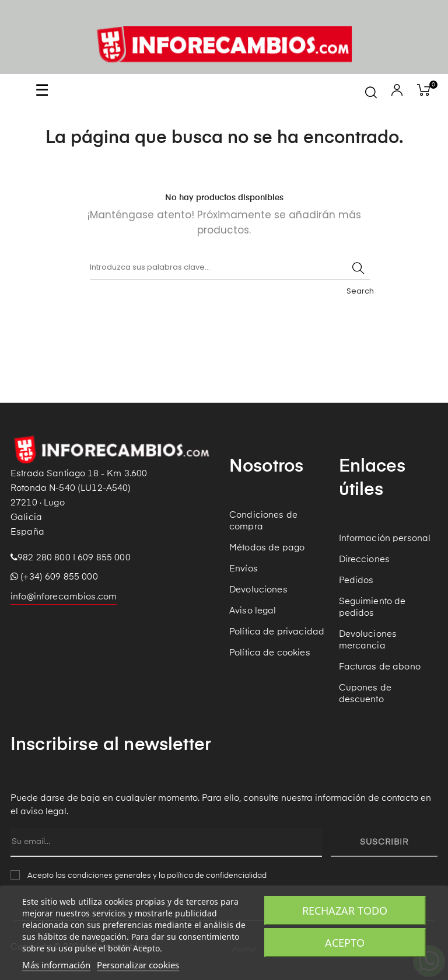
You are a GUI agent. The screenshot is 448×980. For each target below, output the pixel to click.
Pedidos (356, 580)
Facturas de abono (380, 667)
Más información (56, 965)
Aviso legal (253, 611)
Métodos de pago (267, 548)
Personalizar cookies (138, 965)
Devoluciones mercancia (368, 640)
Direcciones (365, 559)
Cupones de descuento (365, 694)
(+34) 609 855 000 (54, 577)
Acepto (345, 943)
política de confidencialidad (217, 876)
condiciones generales (109, 876)
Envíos (244, 569)
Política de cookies (270, 653)
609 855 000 (104, 558)
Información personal (385, 538)
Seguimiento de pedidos (372, 607)
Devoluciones (258, 590)
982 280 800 (44, 558)
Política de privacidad (277, 632)
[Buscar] (230, 268)
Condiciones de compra (263, 521)
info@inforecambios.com (64, 597)
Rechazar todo (345, 911)
